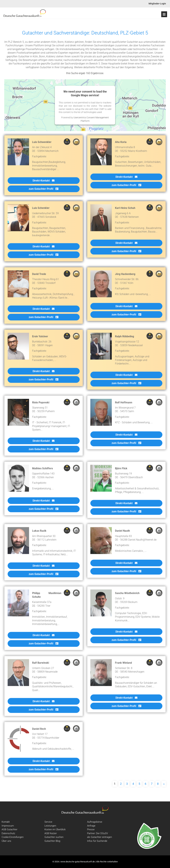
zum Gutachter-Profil (44, 191)
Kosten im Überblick (55, 829)
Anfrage (91, 826)
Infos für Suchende (97, 841)
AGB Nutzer (51, 833)
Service (48, 822)
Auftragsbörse (95, 822)
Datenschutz (8, 833)
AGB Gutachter (9, 829)
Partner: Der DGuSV (97, 833)
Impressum (8, 826)
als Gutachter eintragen (100, 837)
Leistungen (50, 826)
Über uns (6, 841)
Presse (91, 829)
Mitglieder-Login (157, 4)
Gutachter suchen (54, 837)
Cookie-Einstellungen (13, 837)
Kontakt (6, 822)
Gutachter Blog (52, 841)
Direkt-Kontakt (44, 182)
